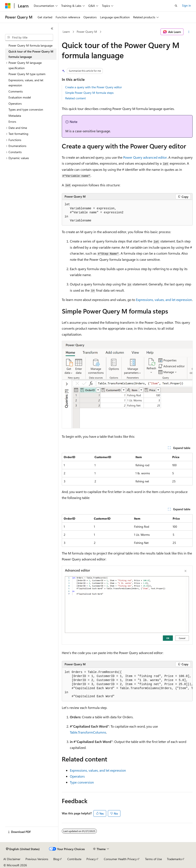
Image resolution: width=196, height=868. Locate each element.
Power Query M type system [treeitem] (27, 74)
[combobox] (29, 37)
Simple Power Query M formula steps (89, 93)
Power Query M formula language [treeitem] (30, 45)
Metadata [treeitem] (15, 116)
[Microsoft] (8, 6)
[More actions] (189, 32)
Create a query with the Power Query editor (94, 87)
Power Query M (87, 32)
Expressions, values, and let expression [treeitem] (26, 83)
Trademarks (174, 859)
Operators (77, 776)
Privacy (91, 859)
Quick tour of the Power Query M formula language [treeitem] (31, 54)
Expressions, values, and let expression (164, 300)
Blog (56, 859)
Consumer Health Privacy (120, 859)
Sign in (186, 5)
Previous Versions (37, 859)
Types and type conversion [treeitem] (26, 109)
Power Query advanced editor (145, 157)
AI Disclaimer (12, 859)
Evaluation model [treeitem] (20, 97)
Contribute (74, 859)
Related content (75, 98)
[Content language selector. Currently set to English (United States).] (23, 849)
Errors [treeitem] (12, 122)
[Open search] (176, 6)
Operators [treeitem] (15, 103)
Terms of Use (153, 859)
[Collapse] (52, 29)
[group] (127, 684)
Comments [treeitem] (16, 91)
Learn (66, 32)
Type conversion (82, 782)
